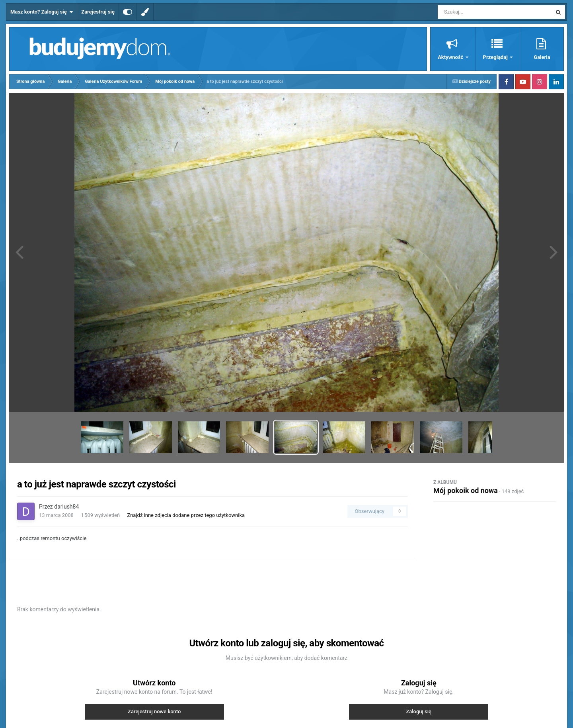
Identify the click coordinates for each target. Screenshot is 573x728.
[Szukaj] (477, 12)
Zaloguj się (419, 711)
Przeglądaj (496, 57)
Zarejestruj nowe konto (154, 711)
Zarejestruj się (98, 12)
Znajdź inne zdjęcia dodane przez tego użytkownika (186, 515)
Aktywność (451, 57)
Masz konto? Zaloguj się (42, 12)
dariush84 (66, 507)
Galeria (542, 57)
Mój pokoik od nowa (466, 490)
